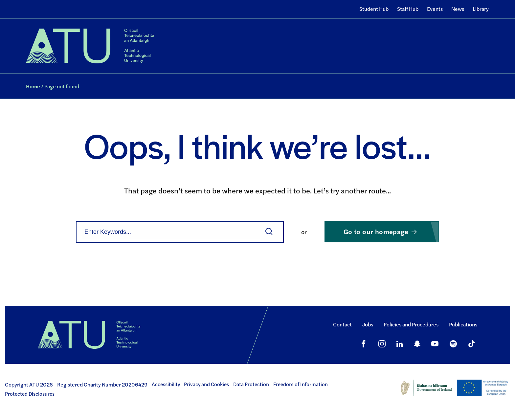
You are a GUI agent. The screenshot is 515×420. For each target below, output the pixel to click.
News (458, 9)
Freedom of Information (301, 384)
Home (33, 86)
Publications (463, 324)
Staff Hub (408, 9)
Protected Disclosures (30, 394)
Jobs (368, 324)
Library (481, 9)
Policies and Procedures (411, 324)
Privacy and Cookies (206, 384)
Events (435, 9)
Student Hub (374, 9)
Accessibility (166, 384)
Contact (342, 324)
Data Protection (251, 384)
